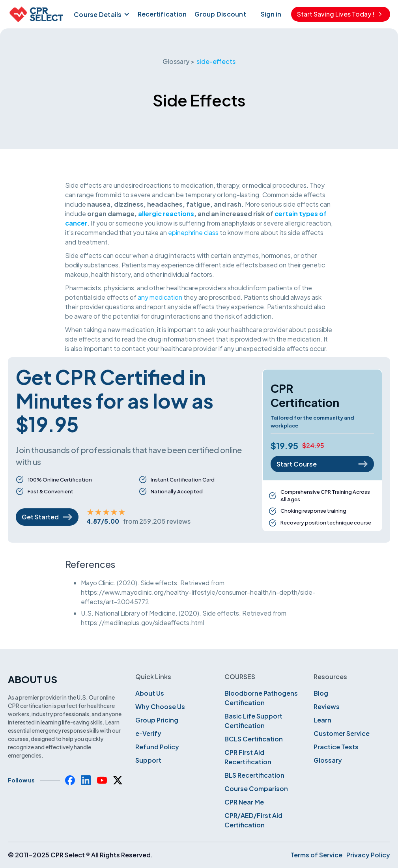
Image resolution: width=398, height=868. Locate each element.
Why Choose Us (160, 707)
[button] (101, 14)
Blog (321, 693)
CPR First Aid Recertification (248, 757)
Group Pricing (157, 720)
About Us (150, 693)
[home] (36, 14)
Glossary (328, 760)
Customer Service (342, 733)
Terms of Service (316, 855)
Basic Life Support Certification (253, 721)
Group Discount (220, 14)
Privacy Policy (368, 855)
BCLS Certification (254, 739)
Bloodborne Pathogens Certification (261, 698)
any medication (160, 297)
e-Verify (148, 733)
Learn (322, 720)
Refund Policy (157, 747)
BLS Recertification (254, 775)
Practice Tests (336, 747)
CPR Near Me (244, 802)
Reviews (327, 707)
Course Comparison (256, 789)
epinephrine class (193, 232)
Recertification (162, 14)
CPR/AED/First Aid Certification (253, 820)
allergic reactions (166, 214)
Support (148, 760)
